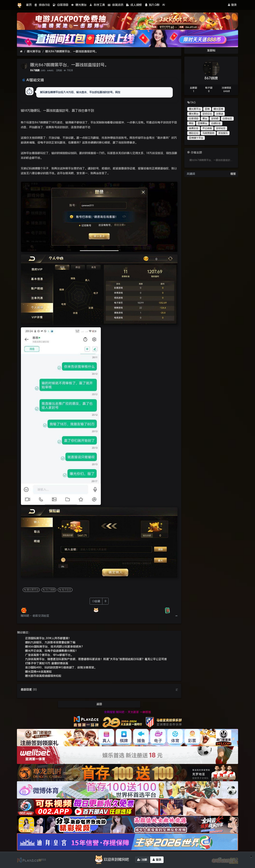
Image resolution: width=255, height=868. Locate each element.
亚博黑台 (202, 123)
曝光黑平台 (34, 51)
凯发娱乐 (223, 133)
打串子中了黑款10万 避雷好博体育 (47, 663)
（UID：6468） (47, 71)
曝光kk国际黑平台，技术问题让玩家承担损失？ (55, 647)
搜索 (233, 174)
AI (164, 5)
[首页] (21, 51)
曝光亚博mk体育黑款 (38, 672)
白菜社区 (227, 119)
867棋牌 (35, 70)
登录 (232, 5)
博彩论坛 (194, 133)
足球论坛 (207, 114)
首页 (29, 5)
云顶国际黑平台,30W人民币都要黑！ (48, 638)
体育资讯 (116, 5)
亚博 (207, 109)
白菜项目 (61, 5)
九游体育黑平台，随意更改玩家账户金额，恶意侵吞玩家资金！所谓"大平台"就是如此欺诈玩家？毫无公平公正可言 (96, 659)
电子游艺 (65, 590)
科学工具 (97, 5)
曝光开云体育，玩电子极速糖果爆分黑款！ (52, 651)
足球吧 (215, 119)
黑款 (191, 123)
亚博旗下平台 (196, 138)
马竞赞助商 (208, 133)
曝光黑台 (79, 5)
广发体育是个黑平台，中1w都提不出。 (49, 655)
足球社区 (221, 128)
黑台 (205, 119)
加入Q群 (152, 5)
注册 (142, 860)
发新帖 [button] (211, 50)
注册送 (220, 114)
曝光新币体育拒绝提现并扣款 (43, 676)
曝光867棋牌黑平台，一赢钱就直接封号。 (72, 51)
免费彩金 (194, 128)
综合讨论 (42, 5)
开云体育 (207, 128)
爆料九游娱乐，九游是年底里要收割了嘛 (50, 642)
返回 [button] (99, 704)
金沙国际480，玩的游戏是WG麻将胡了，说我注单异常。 (61, 667)
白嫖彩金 (216, 123)
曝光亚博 (218, 109)
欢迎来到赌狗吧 (111, 860)
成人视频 (134, 5)
